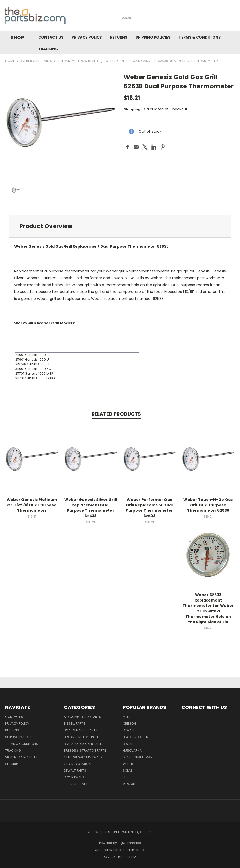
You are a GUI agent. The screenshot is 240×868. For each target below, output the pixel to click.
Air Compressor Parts (82, 717)
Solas (128, 771)
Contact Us (51, 37)
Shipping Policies (153, 37)
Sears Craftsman (138, 757)
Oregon (129, 724)
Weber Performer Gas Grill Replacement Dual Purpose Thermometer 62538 (149, 508)
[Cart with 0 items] (235, 17)
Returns (119, 37)
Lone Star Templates (129, 850)
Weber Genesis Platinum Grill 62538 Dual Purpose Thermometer (32, 505)
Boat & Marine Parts (81, 730)
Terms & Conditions (200, 37)
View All (129, 784)
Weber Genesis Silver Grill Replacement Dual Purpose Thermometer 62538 (91, 508)
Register (31, 757)
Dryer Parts (74, 777)
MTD (126, 717)
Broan (128, 744)
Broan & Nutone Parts (82, 737)
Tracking (48, 49)
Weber (128, 764)
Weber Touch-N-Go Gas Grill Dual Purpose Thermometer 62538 (208, 505)
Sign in (11, 757)
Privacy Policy (87, 37)
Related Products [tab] (116, 414)
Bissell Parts (75, 724)
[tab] (120, 226)
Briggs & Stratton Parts (85, 750)
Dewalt (129, 730)
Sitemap (11, 764)
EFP (125, 777)
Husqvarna (132, 750)
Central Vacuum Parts (83, 757)
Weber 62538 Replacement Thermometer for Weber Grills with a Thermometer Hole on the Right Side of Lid (208, 608)
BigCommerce (129, 843)
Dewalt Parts (75, 771)
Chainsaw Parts (77, 764)
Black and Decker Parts (84, 744)
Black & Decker (136, 737)
